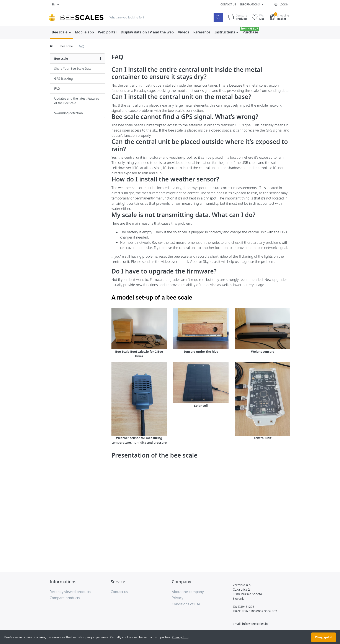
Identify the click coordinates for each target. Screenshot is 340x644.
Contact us (228, 4)
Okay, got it (324, 637)
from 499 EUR (249, 29)
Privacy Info (180, 637)
